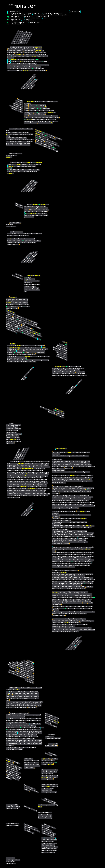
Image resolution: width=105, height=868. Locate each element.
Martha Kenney (61, 449)
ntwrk (11, 5)
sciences (9, 303)
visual (75, 648)
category (28, 255)
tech (25, 379)
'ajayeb (68, 648)
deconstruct (24, 512)
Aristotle (24, 86)
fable (73, 643)
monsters (39, 47)
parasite (30, 509)
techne (65, 342)
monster (33, 82)
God (25, 88)
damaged (39, 163)
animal (28, 163)
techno (19, 346)
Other (30, 261)
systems (9, 695)
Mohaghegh (29, 260)
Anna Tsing (29, 184)
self (44, 347)
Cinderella (27, 189)
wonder (33, 87)
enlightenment (60, 366)
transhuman (29, 513)
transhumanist (32, 488)
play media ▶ (75, 12)
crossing (26, 260)
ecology (28, 190)
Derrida (31, 254)
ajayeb (83, 511)
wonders (44, 204)
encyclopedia (31, 78)
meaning (10, 173)
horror (28, 84)
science (35, 82)
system (78, 642)
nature (39, 51)
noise (26, 474)
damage (32, 182)
